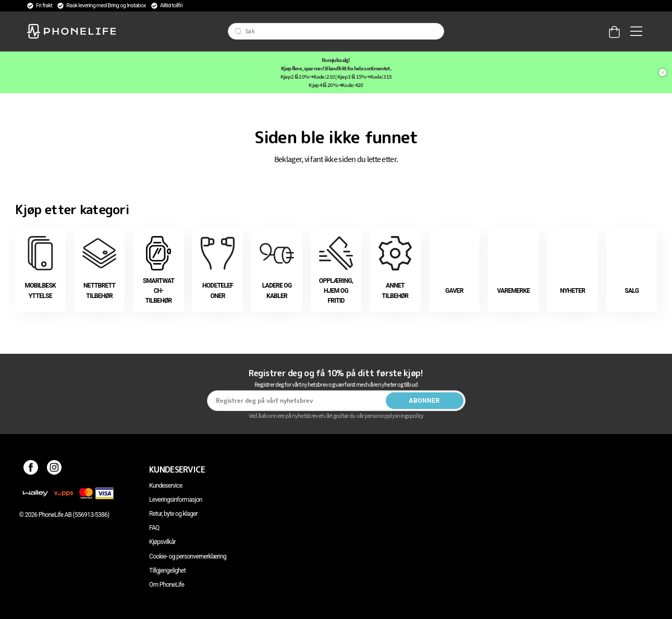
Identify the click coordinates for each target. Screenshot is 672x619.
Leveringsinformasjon (176, 500)
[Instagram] (54, 469)
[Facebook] (31, 469)
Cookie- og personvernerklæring (188, 556)
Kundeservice (166, 486)
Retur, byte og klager (173, 514)
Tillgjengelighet (167, 571)
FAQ (154, 528)
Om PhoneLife (167, 585)
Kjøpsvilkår (162, 542)
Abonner (424, 401)
